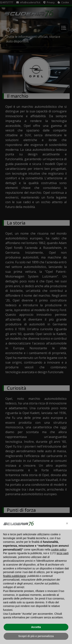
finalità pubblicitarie (14, 576)
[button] (67, 523)
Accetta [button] (36, 627)
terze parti (63, 553)
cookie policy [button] (59, 550)
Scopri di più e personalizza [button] (36, 636)
